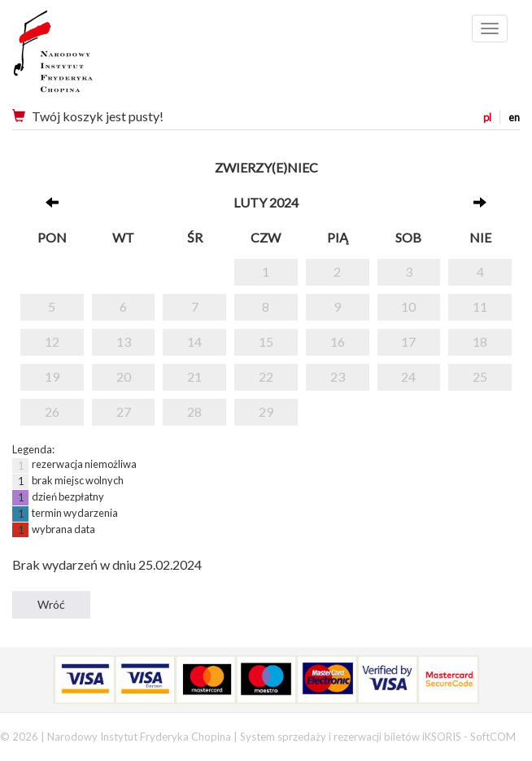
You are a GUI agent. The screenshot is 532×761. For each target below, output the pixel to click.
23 (338, 376)
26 (52, 411)
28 (194, 411)
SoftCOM (493, 737)
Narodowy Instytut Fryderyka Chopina (83, 57)
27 (124, 411)
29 (266, 411)
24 (408, 376)
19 (52, 376)
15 (266, 341)
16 (338, 341)
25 (480, 376)
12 (52, 341)
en (514, 117)
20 (124, 376)
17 (408, 341)
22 (266, 376)
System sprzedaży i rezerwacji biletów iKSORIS (351, 737)
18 (480, 341)
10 (408, 306)
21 (194, 376)
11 (480, 306)
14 (194, 341)
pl (487, 117)
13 (124, 341)
